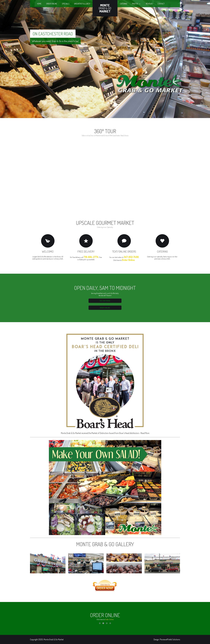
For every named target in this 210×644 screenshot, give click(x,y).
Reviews (149, 4)
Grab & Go (105, 8)
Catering (124, 4)
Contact (161, 4)
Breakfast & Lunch (82, 4)
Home (39, 4)
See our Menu (105, 301)
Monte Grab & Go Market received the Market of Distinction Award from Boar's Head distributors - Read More (105, 383)
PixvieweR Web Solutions (170, 639)
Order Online (52, 4)
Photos (135, 4)
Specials (66, 4)
